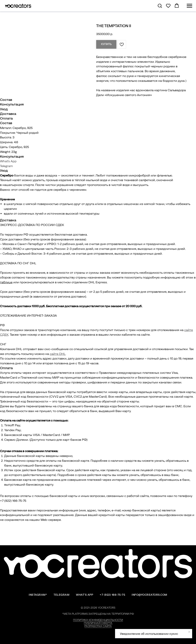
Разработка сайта (98, 626)
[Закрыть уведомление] (189, 632)
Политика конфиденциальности (98, 620)
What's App (8, 161)
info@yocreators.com (149, 595)
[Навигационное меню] (189, 6)
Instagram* (38, 595)
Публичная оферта (98, 623)
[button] (160, 6)
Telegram (6, 166)
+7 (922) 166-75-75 (112, 595)
